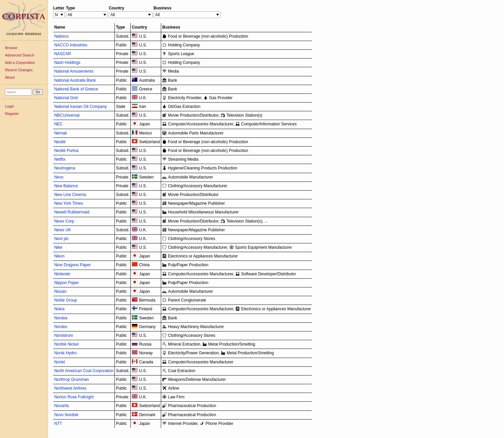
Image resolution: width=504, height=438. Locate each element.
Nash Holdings (67, 63)
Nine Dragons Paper (72, 265)
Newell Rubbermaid (72, 212)
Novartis (61, 406)
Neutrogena (65, 168)
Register (12, 114)
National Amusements (74, 71)
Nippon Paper (66, 283)
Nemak (60, 133)
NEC (58, 124)
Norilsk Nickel (66, 344)
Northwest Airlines (70, 388)
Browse (11, 48)
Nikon (59, 256)
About (10, 77)
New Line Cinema (70, 195)
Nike (58, 247)
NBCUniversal (67, 115)
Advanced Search (20, 55)
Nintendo (62, 274)
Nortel (59, 362)
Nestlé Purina (66, 151)
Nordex (61, 327)
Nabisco (61, 36)
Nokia (59, 309)
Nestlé (60, 142)
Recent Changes (19, 70)
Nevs (59, 177)
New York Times (68, 203)
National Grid (66, 98)
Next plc (61, 239)
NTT (58, 424)
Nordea (61, 318)
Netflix (60, 159)
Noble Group (65, 300)
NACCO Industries (71, 45)
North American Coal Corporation (84, 371)
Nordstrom (63, 335)
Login (10, 106)
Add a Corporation (20, 63)
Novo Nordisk (66, 415)
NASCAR (62, 54)
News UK (62, 230)
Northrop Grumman (71, 380)
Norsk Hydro (65, 353)
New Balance (66, 186)
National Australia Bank (75, 80)
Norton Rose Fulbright (74, 397)
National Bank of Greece (76, 89)
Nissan (60, 291)
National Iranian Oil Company (80, 107)
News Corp (64, 221)
